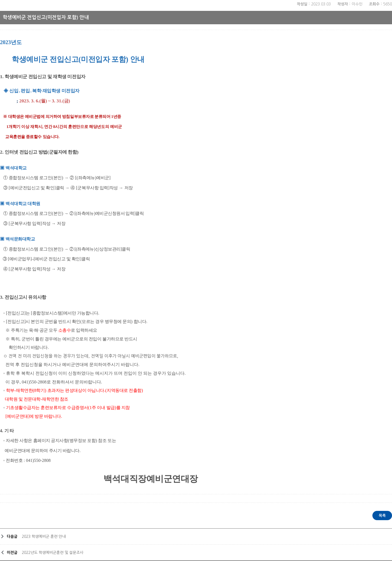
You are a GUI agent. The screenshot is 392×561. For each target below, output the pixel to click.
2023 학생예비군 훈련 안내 (44, 536)
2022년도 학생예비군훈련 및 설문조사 (53, 553)
